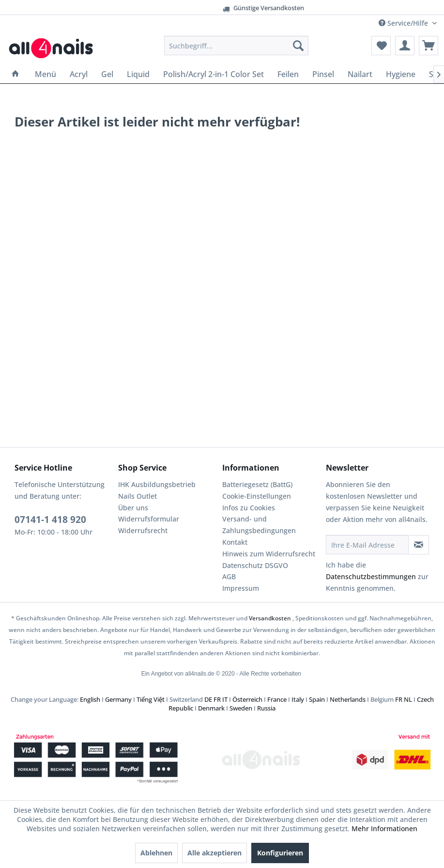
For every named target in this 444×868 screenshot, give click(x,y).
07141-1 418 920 (50, 520)
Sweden (241, 708)
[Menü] (46, 74)
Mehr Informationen (384, 829)
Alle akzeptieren (214, 853)
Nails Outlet (138, 496)
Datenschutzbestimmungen (371, 576)
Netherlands (348, 699)
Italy (298, 699)
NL (408, 699)
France (277, 699)
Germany (118, 699)
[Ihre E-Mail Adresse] (367, 545)
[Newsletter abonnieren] (419, 545)
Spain (317, 699)
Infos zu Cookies (249, 508)
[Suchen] (298, 46)
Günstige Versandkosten (212, 8)
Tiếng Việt (151, 699)
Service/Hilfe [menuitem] (404, 23)
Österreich (247, 699)
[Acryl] (79, 74)
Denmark (211, 708)
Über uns (133, 508)
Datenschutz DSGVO (255, 565)
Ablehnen (156, 853)
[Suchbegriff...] (236, 46)
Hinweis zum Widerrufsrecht (269, 554)
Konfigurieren (280, 853)
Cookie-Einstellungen (257, 496)
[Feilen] (288, 74)
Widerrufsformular (149, 519)
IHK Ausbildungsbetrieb (157, 484)
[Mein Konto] (405, 46)
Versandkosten (270, 618)
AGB (229, 576)
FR (217, 699)
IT (225, 699)
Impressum (241, 588)
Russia (266, 708)
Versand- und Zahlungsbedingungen (259, 525)
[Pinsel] (323, 74)
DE (208, 699)
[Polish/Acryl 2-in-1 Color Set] (214, 74)
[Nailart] (360, 74)
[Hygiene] (401, 74)
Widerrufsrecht (143, 530)
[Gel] (107, 74)
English (90, 699)
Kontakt (235, 542)
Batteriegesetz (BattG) (257, 484)
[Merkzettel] (381, 46)
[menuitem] (236, 46)
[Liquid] (138, 74)
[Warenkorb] (429, 46)
